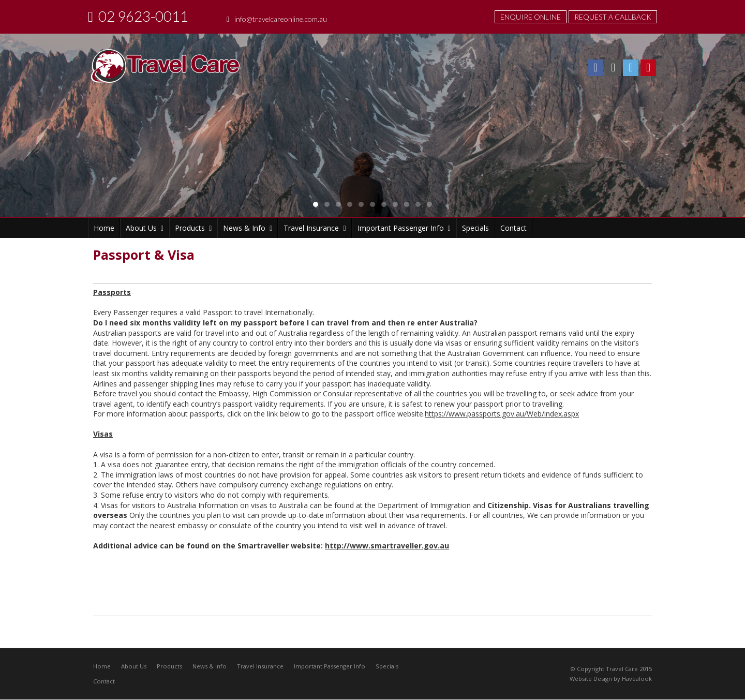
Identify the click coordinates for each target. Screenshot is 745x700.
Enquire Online (531, 17)
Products (169, 666)
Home (102, 666)
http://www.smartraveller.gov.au (387, 546)
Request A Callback (613, 17)
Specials (387, 666)
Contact (104, 682)
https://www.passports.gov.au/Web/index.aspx (502, 414)
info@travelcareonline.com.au (281, 19)
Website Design (591, 679)
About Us (134, 666)
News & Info (210, 666)
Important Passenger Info (330, 666)
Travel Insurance (260, 666)
